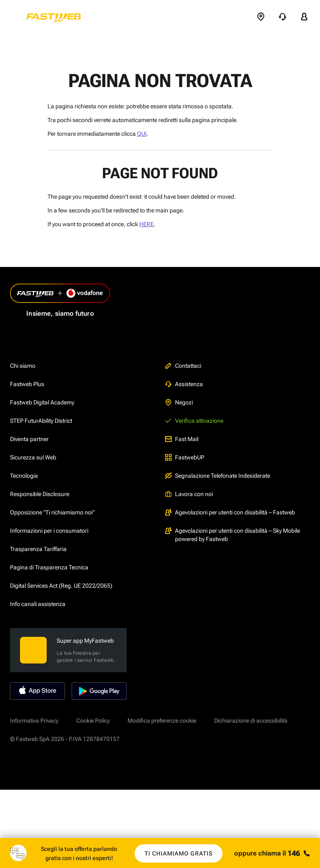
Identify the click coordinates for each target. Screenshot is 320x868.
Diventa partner (29, 438)
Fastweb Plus (27, 383)
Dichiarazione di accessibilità (251, 720)
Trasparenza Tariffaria (38, 548)
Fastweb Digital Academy (42, 402)
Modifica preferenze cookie (162, 720)
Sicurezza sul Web (33, 456)
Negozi (179, 402)
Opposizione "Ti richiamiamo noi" (52, 511)
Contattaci (183, 365)
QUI (142, 134)
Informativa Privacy (34, 720)
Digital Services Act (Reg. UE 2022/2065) (61, 585)
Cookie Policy (93, 720)
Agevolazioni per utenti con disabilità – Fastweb (230, 511)
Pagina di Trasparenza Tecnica (49, 566)
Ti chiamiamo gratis (179, 853)
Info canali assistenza (38, 603)
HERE (146, 224)
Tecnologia (24, 475)
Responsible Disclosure (40, 493)
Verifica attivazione (194, 420)
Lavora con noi (189, 493)
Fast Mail (182, 438)
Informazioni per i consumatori (49, 530)
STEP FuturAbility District (41, 420)
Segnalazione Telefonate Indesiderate (217, 475)
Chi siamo (23, 365)
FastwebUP (185, 456)
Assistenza (184, 383)
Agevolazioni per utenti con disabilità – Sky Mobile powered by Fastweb (232, 534)
